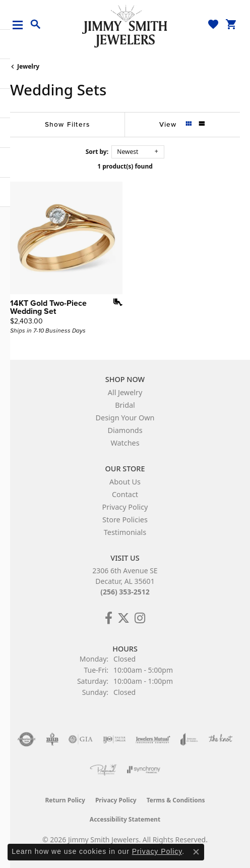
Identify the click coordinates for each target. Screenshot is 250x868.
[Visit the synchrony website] (144, 770)
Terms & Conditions (176, 800)
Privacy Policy (125, 507)
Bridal (125, 405)
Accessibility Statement (125, 819)
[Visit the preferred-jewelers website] (103, 770)
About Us (125, 482)
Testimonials (125, 532)
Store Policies (125, 520)
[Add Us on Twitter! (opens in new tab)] (123, 618)
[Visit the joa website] (189, 739)
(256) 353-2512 (125, 592)
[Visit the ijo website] (114, 739)
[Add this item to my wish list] (114, 302)
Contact (125, 494)
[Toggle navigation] (21, 25)
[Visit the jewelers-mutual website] (153, 739)
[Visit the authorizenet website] (26, 739)
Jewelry (28, 66)
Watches (125, 443)
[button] (36, 25)
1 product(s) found (125, 166)
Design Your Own (125, 418)
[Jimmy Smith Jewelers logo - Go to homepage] (125, 26)
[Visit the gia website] (81, 739)
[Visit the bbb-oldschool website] (52, 739)
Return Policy (65, 800)
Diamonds (125, 430)
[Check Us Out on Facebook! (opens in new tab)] (109, 618)
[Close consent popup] (196, 852)
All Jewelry (125, 392)
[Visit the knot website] (221, 739)
